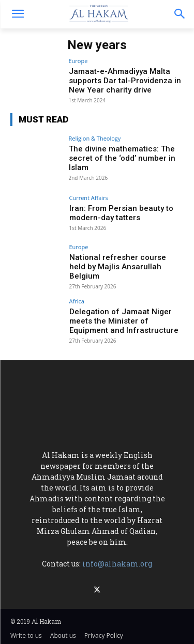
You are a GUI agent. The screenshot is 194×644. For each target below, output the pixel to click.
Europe (78, 61)
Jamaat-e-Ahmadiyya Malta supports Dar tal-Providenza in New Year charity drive (125, 81)
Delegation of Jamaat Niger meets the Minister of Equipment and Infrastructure (124, 321)
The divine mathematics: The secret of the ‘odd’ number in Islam (122, 158)
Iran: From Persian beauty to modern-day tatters (121, 213)
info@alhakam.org (117, 564)
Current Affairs (89, 198)
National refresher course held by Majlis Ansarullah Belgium (118, 267)
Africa (77, 301)
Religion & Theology (95, 138)
